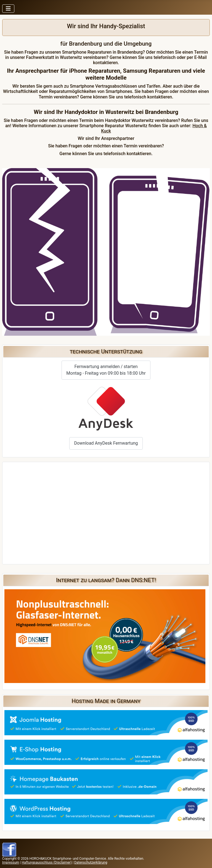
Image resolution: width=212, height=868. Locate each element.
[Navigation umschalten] (8, 9)
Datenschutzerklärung (91, 862)
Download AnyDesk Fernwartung (106, 443)
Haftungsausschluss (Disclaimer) (47, 862)
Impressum (11, 862)
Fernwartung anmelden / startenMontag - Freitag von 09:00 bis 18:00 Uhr (106, 370)
